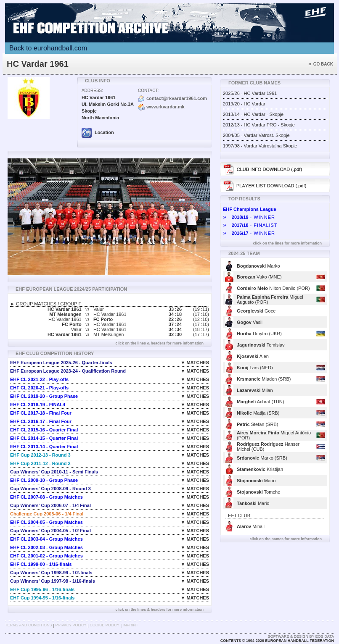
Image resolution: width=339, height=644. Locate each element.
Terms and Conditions (29, 625)
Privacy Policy (71, 625)
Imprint (131, 625)
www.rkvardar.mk (166, 107)
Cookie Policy (104, 625)
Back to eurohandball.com (48, 48)
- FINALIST (250, 225)
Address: (92, 91)
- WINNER (249, 217)
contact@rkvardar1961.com (177, 98)
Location (98, 132)
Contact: (148, 91)
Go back (321, 64)
